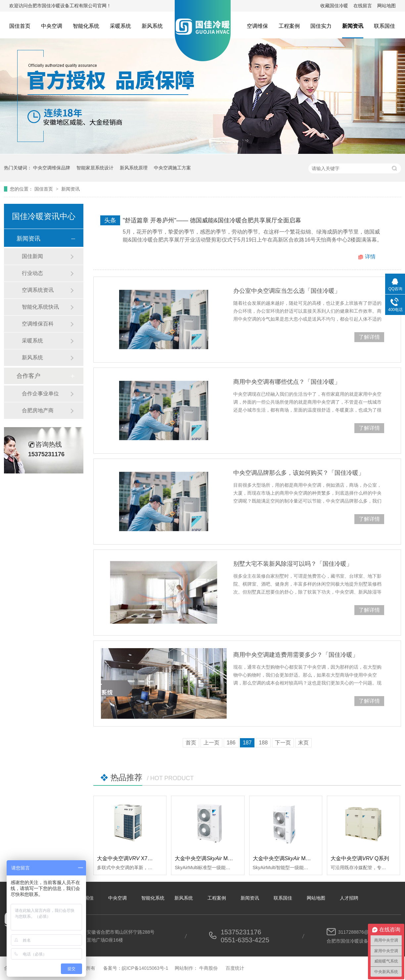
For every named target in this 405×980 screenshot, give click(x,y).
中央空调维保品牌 (52, 168)
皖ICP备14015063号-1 (145, 968)
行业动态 (32, 273)
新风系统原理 (134, 168)
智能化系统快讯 (40, 307)
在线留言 (363, 6)
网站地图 (386, 6)
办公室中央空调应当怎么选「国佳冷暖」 (287, 291)
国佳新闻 (32, 256)
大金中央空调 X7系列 (128, 858)
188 (263, 743)
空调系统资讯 (38, 290)
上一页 (211, 743)
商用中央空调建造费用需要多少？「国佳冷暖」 (296, 655)
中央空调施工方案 (172, 168)
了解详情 (369, 337)
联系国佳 (384, 26)
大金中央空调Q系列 (360, 858)
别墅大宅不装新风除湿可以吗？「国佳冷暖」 (293, 564)
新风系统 (152, 26)
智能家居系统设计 (95, 168)
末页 (303, 743)
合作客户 (28, 376)
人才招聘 (349, 898)
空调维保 (257, 26)
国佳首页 (20, 26)
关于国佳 (84, 898)
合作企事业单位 (40, 394)
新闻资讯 (353, 26)
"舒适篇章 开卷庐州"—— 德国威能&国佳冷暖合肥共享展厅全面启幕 (212, 220)
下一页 (283, 743)
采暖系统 (120, 26)
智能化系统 (86, 26)
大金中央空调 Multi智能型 (291, 858)
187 (247, 743)
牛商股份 (208, 968)
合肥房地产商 (38, 410)
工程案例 (289, 26)
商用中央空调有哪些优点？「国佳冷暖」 (287, 382)
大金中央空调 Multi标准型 (212, 858)
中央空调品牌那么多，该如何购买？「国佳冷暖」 (299, 473)
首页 (191, 743)
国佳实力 (321, 26)
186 (231, 743)
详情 (370, 257)
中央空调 (52, 26)
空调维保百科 (38, 324)
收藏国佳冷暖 (334, 6)
